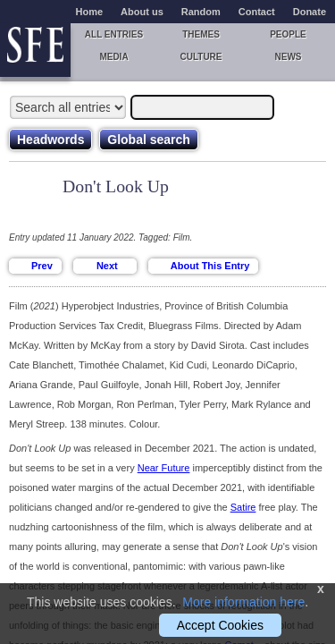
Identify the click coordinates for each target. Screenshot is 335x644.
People (288, 34)
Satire (243, 507)
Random (201, 12)
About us (142, 12)
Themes (201, 34)
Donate (310, 12)
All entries (114, 34)
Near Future (164, 468)
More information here (243, 602)
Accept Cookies (220, 625)
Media (113, 57)
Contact (257, 12)
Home (90, 12)
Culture (201, 57)
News (289, 57)
